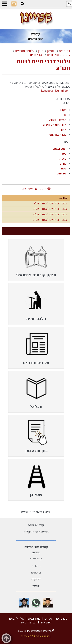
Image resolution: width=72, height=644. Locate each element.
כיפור (63, 154)
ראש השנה (60, 149)
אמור (63, 130)
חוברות (36, 566)
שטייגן (51, 51)
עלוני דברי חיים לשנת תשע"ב (50, 209)
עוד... (63, 198)
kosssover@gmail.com (56, 91)
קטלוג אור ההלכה (36, 547)
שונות (36, 586)
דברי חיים (37, 55)
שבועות (62, 173)
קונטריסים (36, 559)
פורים (63, 164)
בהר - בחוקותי (58, 135)
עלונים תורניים (25, 51)
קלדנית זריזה (36, 525)
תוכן (41, 51)
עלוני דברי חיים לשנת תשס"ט (50, 220)
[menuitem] (36, 260)
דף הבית (65, 51)
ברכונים (36, 573)
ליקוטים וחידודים (59, 55)
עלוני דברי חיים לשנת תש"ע (43, 65)
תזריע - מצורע (58, 120)
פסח (64, 168)
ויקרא (63, 110)
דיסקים (36, 579)
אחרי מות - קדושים (55, 125)
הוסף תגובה (27, 188)
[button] (22, 4)
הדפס (43, 188)
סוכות (63, 159)
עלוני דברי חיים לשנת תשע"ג (50, 203)
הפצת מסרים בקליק (36, 532)
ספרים (36, 552)
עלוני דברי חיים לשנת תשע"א (50, 214)
